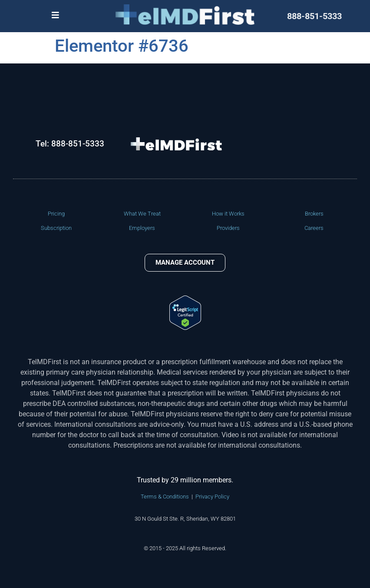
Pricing (56, 214)
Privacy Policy (212, 497)
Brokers (314, 214)
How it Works (228, 214)
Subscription (56, 228)
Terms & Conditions (165, 497)
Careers (314, 228)
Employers (142, 228)
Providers (228, 228)
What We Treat (142, 214)
